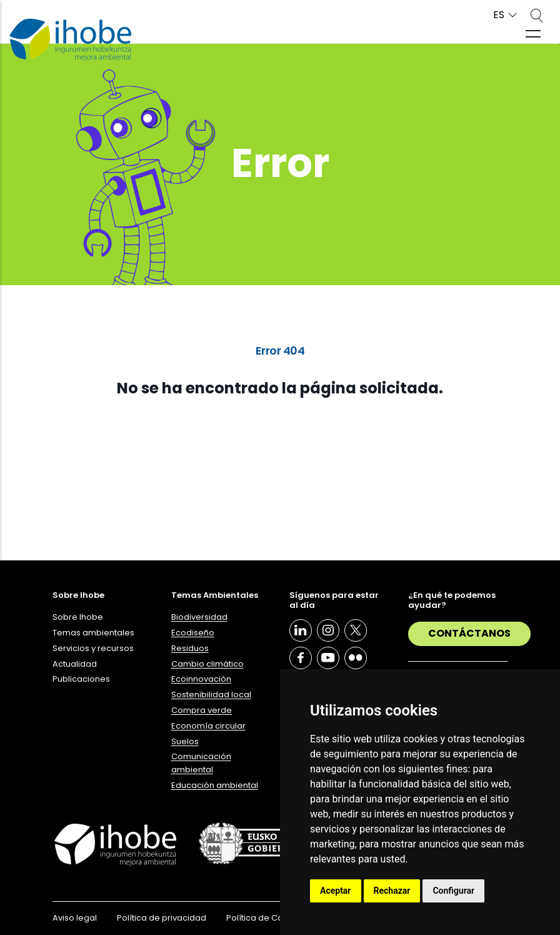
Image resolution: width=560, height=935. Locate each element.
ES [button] (499, 15)
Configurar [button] (453, 891)
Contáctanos (469, 633)
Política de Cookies (266, 918)
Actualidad (75, 664)
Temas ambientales (93, 633)
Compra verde (202, 710)
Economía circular (208, 726)
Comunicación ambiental (201, 763)
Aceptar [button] (336, 891)
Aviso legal (75, 918)
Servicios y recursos (93, 648)
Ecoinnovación (201, 679)
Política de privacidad (162, 918)
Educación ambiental (215, 785)
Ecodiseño (193, 633)
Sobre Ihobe (78, 617)
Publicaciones (81, 679)
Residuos (190, 648)
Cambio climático (207, 664)
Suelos (185, 741)
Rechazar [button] (392, 891)
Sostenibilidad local (211, 695)
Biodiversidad (199, 617)
